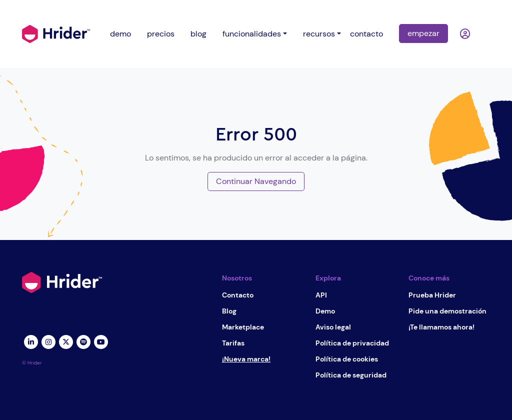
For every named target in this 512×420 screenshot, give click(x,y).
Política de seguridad (351, 375)
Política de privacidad (352, 343)
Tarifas (233, 343)
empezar (423, 33)
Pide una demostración (447, 311)
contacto (366, 34)
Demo (325, 311)
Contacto (238, 295)
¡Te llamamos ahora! (441, 327)
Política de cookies (347, 359)
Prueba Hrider (432, 295)
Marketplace (243, 327)
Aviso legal (333, 327)
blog (198, 34)
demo (120, 34)
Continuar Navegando (256, 181)
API (321, 295)
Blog (229, 311)
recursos (319, 34)
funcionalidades (252, 34)
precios (161, 34)
